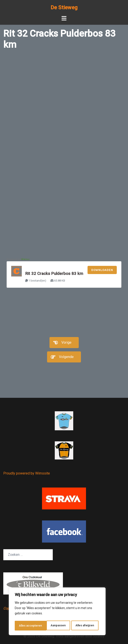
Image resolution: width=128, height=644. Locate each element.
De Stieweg (64, 8)
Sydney (99, 636)
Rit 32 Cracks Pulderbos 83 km (54, 274)
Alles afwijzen (53, 626)
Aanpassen (26, 626)
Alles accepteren (84, 626)
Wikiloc (25, 259)
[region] (57, 612)
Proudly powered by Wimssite (27, 473)
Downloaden (102, 270)
